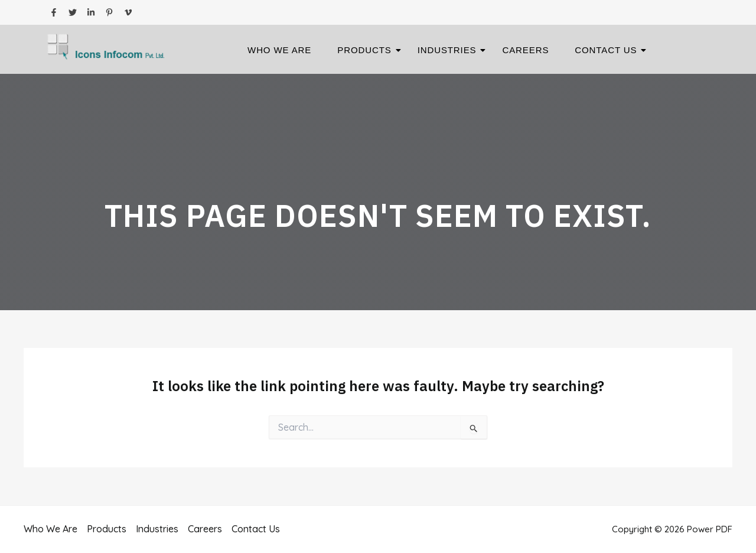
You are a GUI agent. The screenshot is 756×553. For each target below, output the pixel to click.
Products (368, 50)
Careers (525, 50)
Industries (451, 50)
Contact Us (609, 50)
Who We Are (279, 50)
